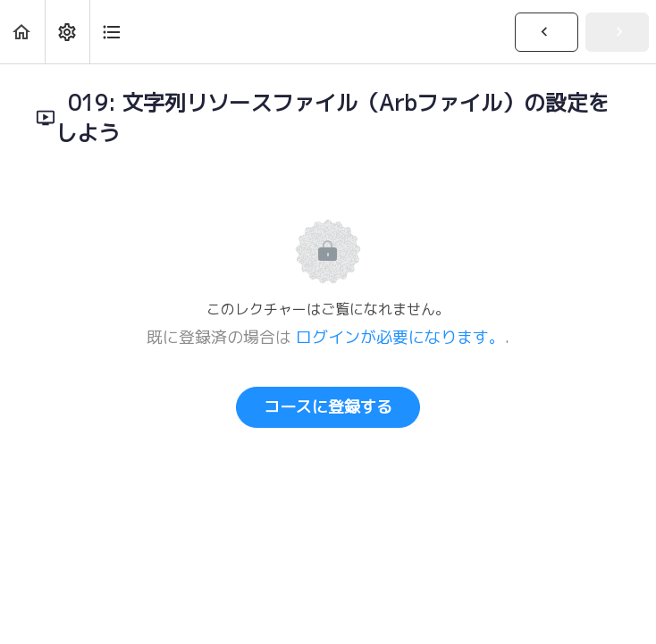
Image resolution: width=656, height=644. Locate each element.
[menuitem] (67, 32)
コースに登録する (328, 407)
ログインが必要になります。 (400, 337)
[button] (22, 32)
